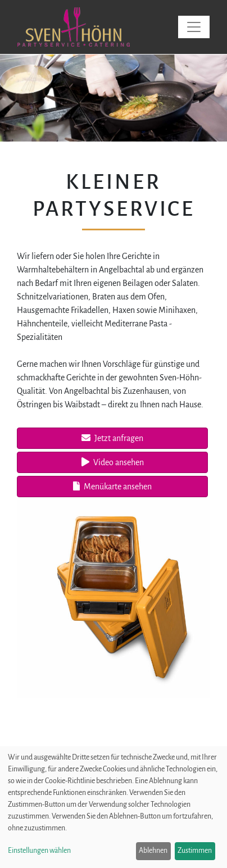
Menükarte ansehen (112, 486)
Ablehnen (153, 851)
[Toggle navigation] (194, 27)
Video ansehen (113, 462)
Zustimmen (195, 851)
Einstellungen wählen (39, 851)
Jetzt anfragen (112, 438)
